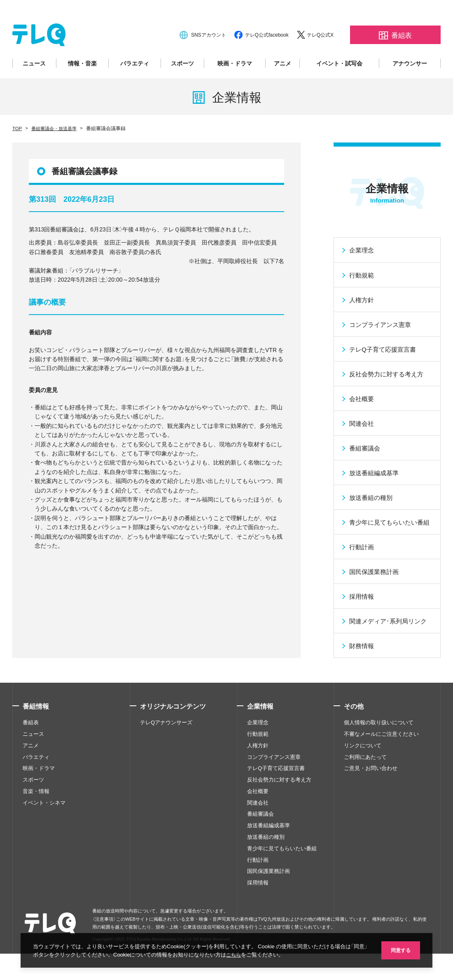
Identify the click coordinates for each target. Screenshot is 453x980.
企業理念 (258, 757)
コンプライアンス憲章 (274, 792)
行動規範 (258, 769)
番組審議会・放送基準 (56, 148)
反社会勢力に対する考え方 (279, 814)
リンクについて (363, 780)
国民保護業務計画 (269, 906)
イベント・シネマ (44, 838)
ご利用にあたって (365, 792)
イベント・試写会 (339, 83)
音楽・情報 (36, 826)
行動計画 (258, 895)
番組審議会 (260, 849)
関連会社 (258, 838)
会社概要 (258, 826)
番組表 (31, 757)
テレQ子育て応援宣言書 (276, 803)
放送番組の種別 (266, 872)
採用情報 (258, 917)
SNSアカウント (209, 55)
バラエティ (135, 83)
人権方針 (258, 780)
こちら (242, 954)
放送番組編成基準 (269, 860)
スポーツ (182, 83)
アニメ (283, 83)
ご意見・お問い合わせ (371, 803)
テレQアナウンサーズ (166, 757)
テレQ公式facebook (267, 55)
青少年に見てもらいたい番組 (282, 883)
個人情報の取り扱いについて (379, 757)
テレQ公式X (320, 55)
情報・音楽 (82, 83)
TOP (17, 148)
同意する (399, 950)
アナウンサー (410, 83)
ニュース (34, 83)
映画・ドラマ (235, 83)
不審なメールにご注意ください (381, 769)
